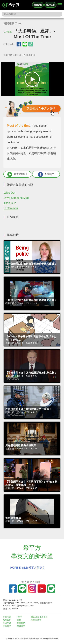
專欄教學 (7, 626)
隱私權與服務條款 (39, 617)
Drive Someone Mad (16, 198)
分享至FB (46, 174)
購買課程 (38, 5)
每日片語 (7, 623)
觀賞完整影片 (17, 174)
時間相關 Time (12, 23)
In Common (11, 208)
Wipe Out (9, 193)
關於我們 (21, 623)
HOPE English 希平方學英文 (28, 568)
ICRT (19, 617)
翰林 (19, 620)
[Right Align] (60, 5)
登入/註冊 (50, 5)
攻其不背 (7, 617)
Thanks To (10, 203)
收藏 (9, 32)
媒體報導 (21, 626)
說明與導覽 (36, 620)
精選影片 (7, 620)
